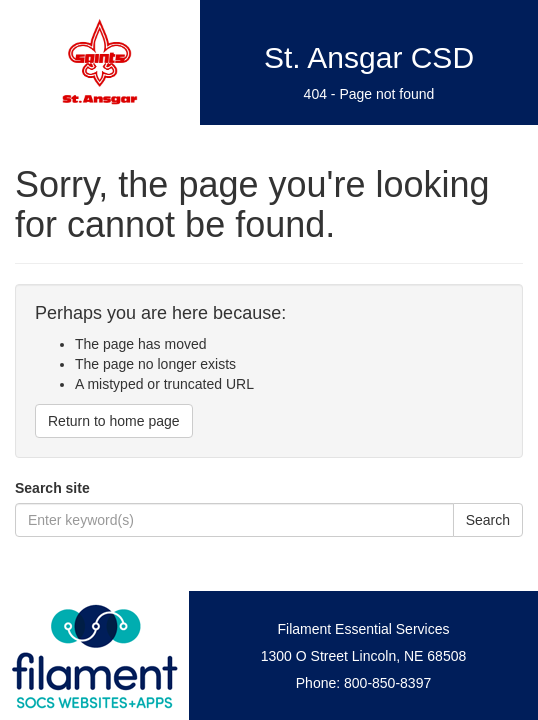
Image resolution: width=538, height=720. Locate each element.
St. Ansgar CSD (369, 57)
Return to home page (114, 421)
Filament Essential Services (364, 629)
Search (488, 520)
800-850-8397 (387, 683)
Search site (52, 488)
